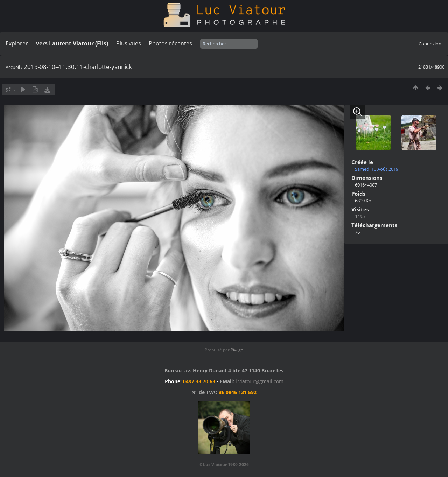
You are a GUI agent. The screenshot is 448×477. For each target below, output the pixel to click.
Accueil (13, 67)
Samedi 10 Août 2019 (377, 169)
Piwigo (237, 350)
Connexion (430, 44)
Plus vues (129, 43)
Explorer (17, 43)
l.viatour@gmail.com (260, 381)
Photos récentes (170, 43)
